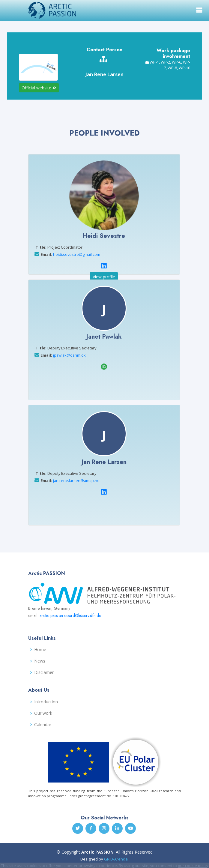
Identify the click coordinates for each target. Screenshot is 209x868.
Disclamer (44, 672)
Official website (39, 88)
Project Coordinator (59, 247)
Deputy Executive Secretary (66, 348)
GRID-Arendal (116, 859)
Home (40, 650)
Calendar (43, 725)
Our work (43, 713)
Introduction (46, 702)
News (40, 661)
